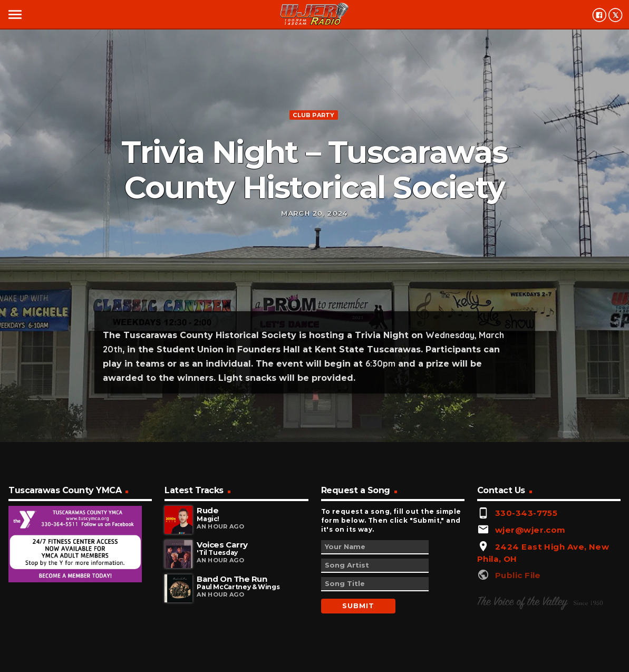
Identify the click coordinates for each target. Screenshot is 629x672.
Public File (518, 575)
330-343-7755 (526, 513)
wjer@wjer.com (530, 530)
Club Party (313, 115)
